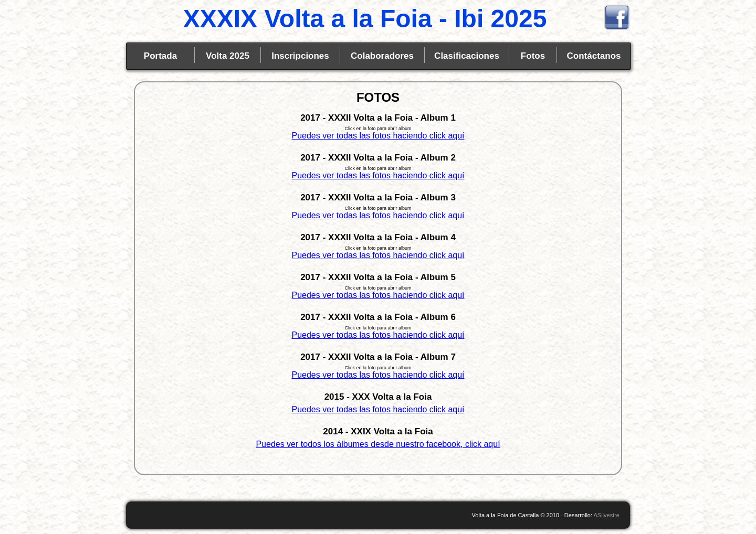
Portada (160, 56)
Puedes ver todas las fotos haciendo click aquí (378, 136)
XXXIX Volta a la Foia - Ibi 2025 (365, 19)
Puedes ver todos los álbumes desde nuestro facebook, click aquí (378, 444)
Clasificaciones (467, 56)
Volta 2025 (228, 56)
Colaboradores (382, 56)
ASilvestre (606, 515)
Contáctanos (594, 56)
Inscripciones (300, 56)
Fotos (533, 56)
